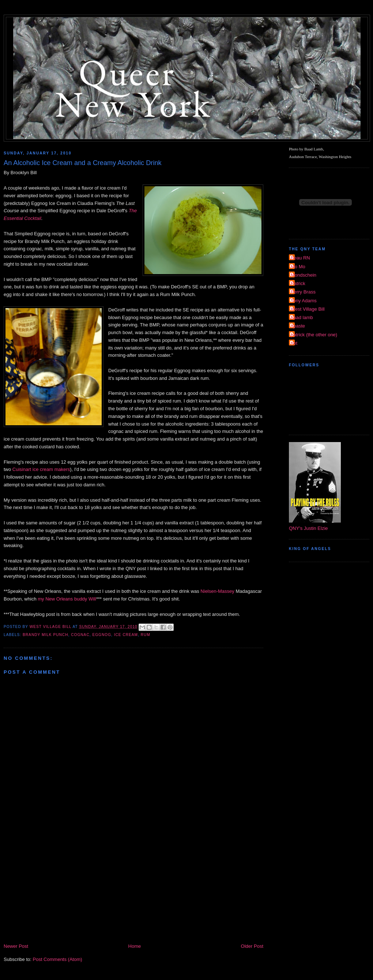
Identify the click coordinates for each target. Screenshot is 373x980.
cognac (80, 635)
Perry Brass (303, 292)
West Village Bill (308, 309)
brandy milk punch (46, 635)
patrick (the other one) (314, 335)
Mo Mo (298, 267)
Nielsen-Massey (217, 591)
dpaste (298, 326)
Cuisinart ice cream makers (41, 469)
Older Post (252, 946)
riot (294, 343)
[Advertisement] (133, 887)
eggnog (102, 635)
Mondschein (304, 275)
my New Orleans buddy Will (67, 599)
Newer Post (16, 946)
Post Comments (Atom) (58, 959)
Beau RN (300, 258)
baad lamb (302, 317)
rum (146, 635)
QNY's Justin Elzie (308, 528)
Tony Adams (304, 301)
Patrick (298, 283)
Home (135, 946)
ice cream (126, 635)
